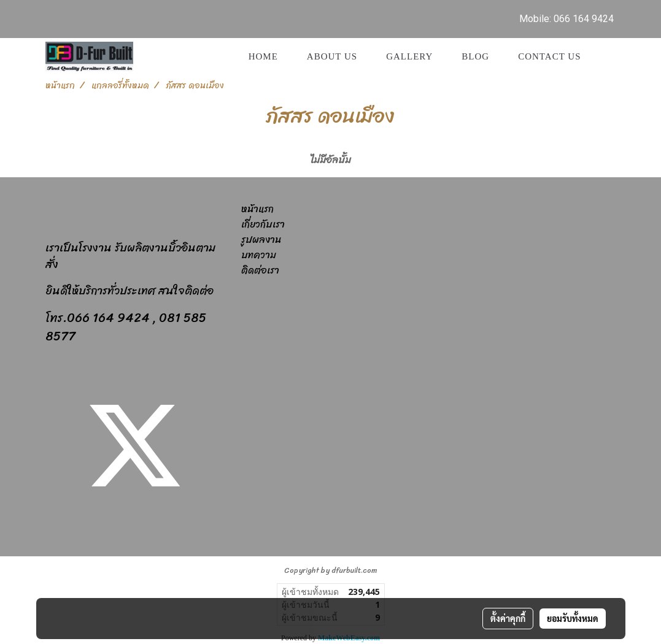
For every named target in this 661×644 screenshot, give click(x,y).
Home (263, 56)
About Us (332, 56)
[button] (606, 56)
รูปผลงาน (261, 240)
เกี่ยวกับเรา (263, 224)
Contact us (549, 56)
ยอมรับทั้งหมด (573, 618)
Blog (475, 56)
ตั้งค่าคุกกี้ (508, 618)
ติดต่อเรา (260, 270)
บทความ (259, 255)
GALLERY (409, 56)
